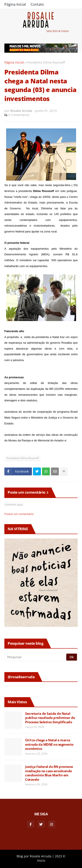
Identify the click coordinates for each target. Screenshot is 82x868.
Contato (37, 4)
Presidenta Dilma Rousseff (46, 62)
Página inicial (14, 62)
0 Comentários (19, 115)
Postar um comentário (19, 514)
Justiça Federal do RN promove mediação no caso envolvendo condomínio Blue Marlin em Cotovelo (49, 773)
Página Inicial (15, 4)
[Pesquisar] (36, 657)
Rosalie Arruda (41, 856)
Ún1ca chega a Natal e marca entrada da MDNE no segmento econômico (49, 744)
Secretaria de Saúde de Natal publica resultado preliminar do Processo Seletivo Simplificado (50, 718)
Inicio (41, 860)
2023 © (60, 856)
